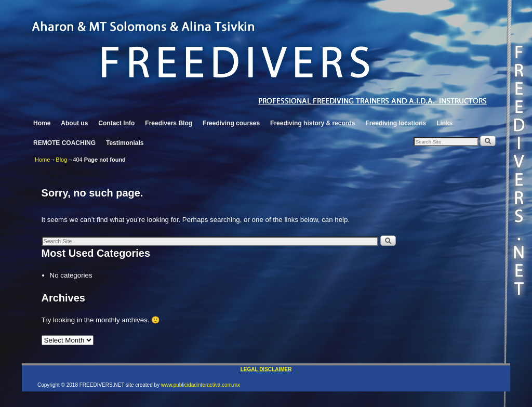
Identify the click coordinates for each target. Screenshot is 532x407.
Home (42, 123)
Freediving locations (396, 123)
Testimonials (125, 143)
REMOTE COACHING (64, 143)
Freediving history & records (312, 123)
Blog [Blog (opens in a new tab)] (61, 160)
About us (74, 123)
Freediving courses (231, 123)
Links (444, 123)
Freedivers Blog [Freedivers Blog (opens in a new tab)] (169, 123)
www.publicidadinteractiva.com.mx (201, 385)
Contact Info (116, 123)
